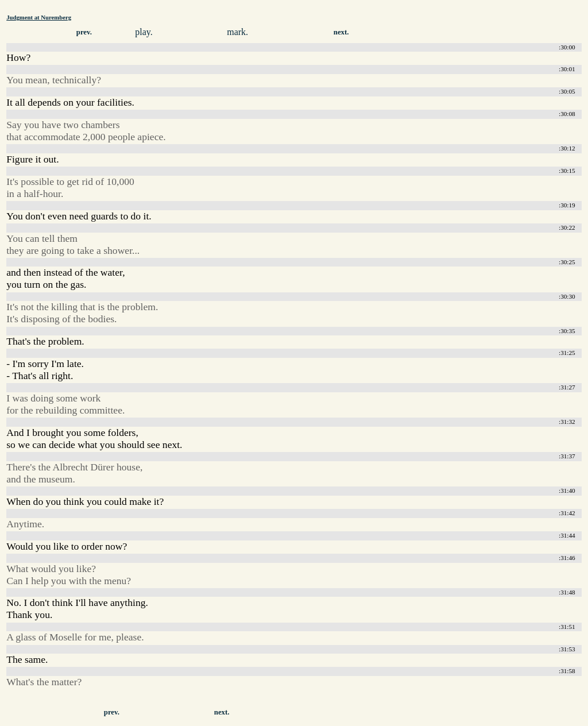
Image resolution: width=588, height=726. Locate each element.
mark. (237, 32)
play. (144, 32)
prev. (84, 32)
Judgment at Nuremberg (39, 17)
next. (341, 32)
